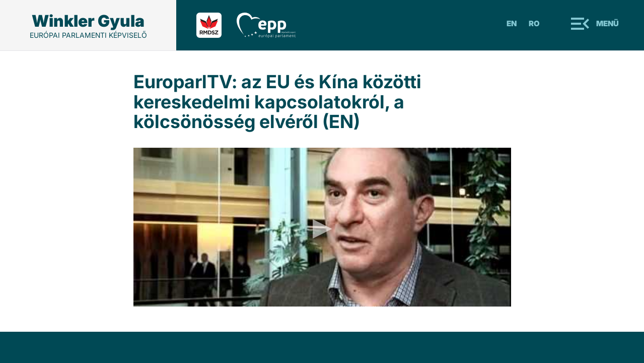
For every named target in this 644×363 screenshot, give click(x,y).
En (512, 23)
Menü (607, 23)
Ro (534, 23)
